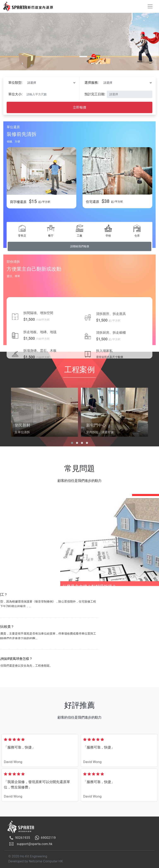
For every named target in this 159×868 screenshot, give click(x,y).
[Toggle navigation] (150, 6)
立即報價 (79, 109)
